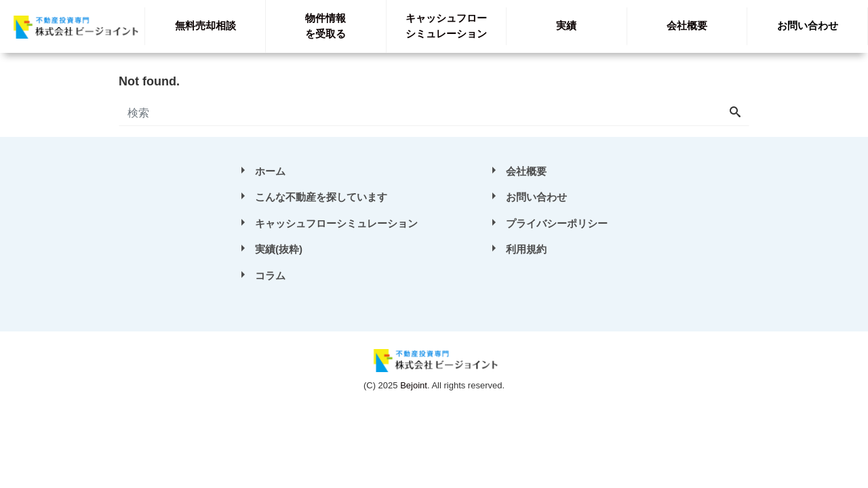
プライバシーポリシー (557, 223)
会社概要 (687, 25)
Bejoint (414, 385)
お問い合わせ (808, 25)
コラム (270, 276)
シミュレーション (446, 26)
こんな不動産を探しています (321, 197)
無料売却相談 (205, 25)
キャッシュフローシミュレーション (336, 223)
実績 (566, 25)
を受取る (325, 26)
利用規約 (526, 249)
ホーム (270, 171)
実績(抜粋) (279, 249)
